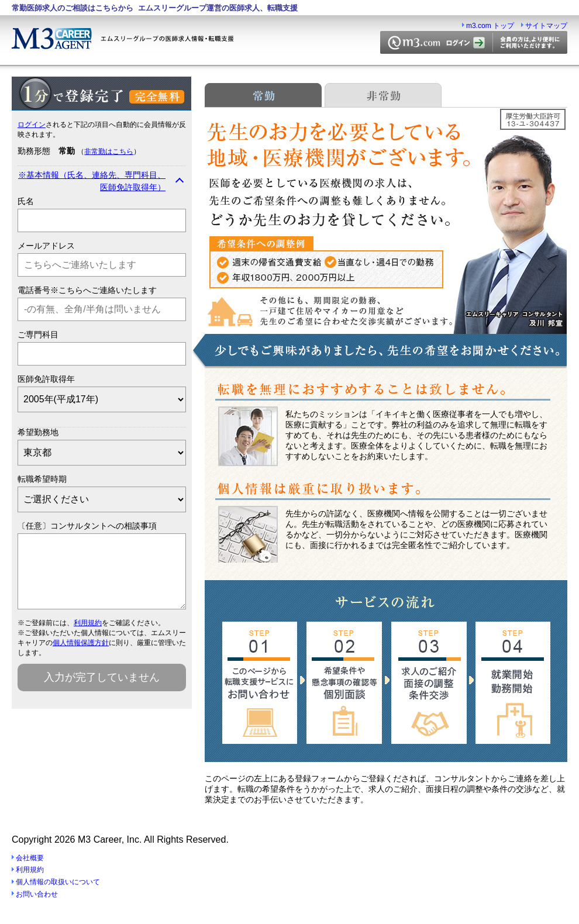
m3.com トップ (490, 26)
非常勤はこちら (109, 151)
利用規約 (88, 637)
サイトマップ (546, 26)
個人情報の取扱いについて (58, 882)
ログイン (32, 125)
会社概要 (30, 858)
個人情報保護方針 (81, 657)
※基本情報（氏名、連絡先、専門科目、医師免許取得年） (92, 181)
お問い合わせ (37, 894)
